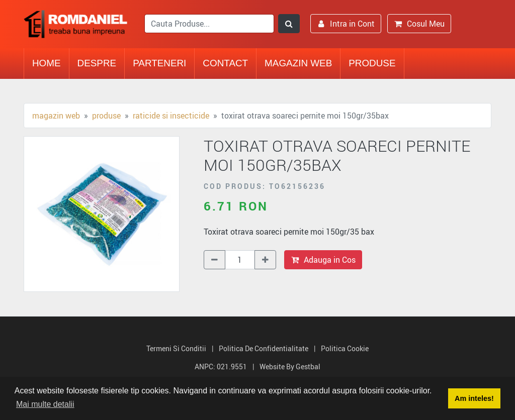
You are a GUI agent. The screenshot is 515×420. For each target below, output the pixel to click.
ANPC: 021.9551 (221, 366)
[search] (209, 24)
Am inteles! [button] (474, 398)
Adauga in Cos (323, 260)
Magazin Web (298, 63)
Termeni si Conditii (176, 348)
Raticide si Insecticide (171, 116)
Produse (372, 63)
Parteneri (159, 63)
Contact (225, 63)
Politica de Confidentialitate (264, 348)
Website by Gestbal (290, 366)
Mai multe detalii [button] (45, 404)
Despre (97, 63)
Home (47, 63)
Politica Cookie (345, 348)
